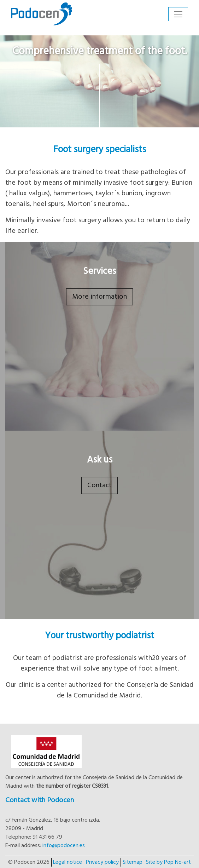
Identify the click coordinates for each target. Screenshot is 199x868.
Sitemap (133, 862)
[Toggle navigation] (178, 14)
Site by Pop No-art (168, 862)
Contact (99, 485)
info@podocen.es (64, 846)
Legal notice (68, 862)
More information (99, 297)
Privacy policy (102, 862)
